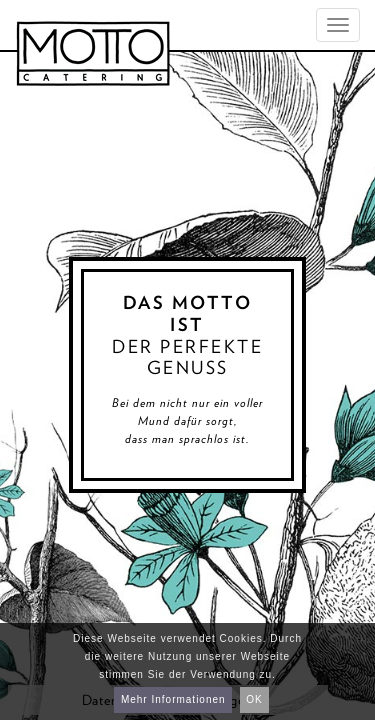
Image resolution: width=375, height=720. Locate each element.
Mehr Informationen (173, 699)
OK (254, 699)
